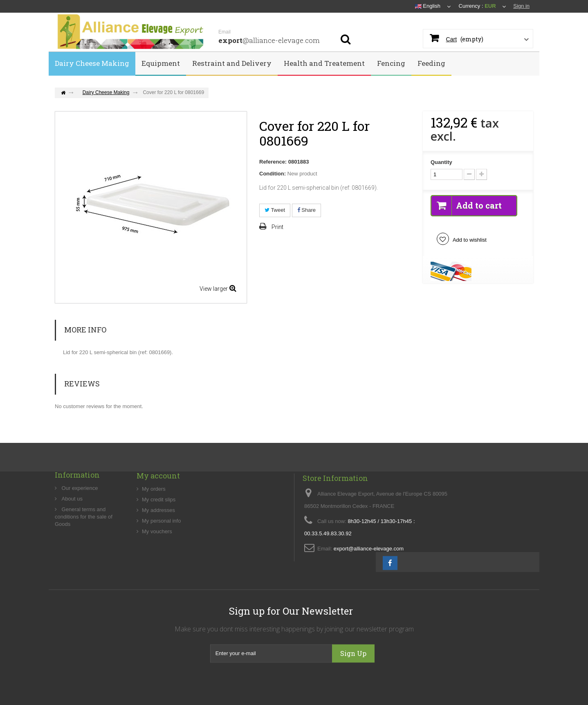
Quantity (441, 162)
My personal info (161, 548)
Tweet (275, 210)
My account (158, 503)
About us (71, 523)
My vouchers (157, 559)
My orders (154, 516)
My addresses (158, 538)
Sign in (521, 6)
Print (277, 227)
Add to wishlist (469, 240)
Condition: (273, 174)
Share (306, 210)
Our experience (79, 513)
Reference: (273, 162)
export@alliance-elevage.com (369, 582)
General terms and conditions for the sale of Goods (84, 541)
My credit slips (159, 527)
